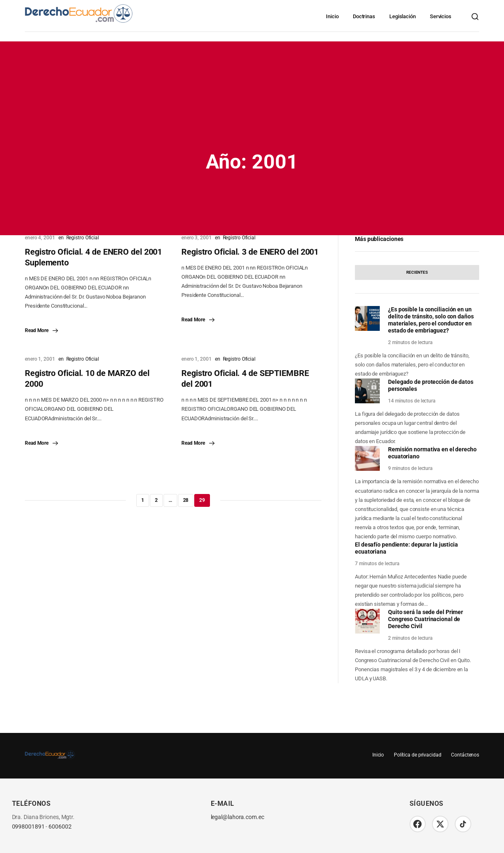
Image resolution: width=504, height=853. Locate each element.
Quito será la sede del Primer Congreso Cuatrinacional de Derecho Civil (426, 619)
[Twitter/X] (441, 824)
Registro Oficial (83, 238)
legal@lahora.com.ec (238, 817)
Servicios (441, 16)
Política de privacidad (417, 755)
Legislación (403, 16)
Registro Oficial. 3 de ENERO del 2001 (250, 252)
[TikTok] (463, 824)
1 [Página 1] (143, 500)
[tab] (417, 272)
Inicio (332, 16)
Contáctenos (465, 755)
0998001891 (28, 827)
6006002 (60, 827)
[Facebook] (418, 824)
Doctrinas (364, 16)
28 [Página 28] (186, 500)
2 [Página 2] (156, 500)
